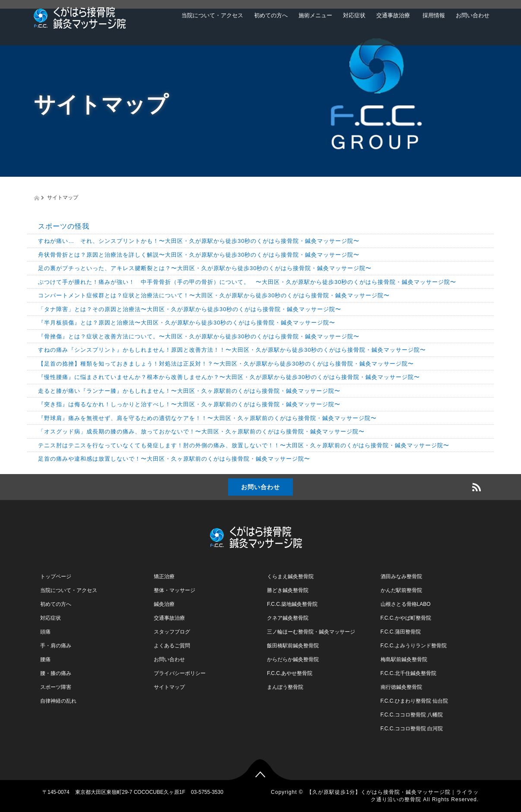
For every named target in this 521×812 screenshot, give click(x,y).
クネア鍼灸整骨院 (288, 618)
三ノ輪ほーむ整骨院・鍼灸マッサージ (311, 632)
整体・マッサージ (175, 590)
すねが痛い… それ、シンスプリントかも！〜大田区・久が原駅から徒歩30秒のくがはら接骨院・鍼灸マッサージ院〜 (199, 241)
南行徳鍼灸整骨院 (401, 687)
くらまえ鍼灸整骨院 (290, 576)
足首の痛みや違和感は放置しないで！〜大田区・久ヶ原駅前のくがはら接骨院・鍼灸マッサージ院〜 (174, 459)
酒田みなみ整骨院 (401, 576)
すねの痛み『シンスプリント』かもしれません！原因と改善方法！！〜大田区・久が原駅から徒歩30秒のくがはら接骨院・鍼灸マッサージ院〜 (232, 350)
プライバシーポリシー (180, 673)
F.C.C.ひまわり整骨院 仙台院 (415, 701)
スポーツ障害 (56, 687)
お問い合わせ (473, 15)
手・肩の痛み (56, 646)
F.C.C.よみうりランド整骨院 (414, 646)
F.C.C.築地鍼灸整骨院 (292, 604)
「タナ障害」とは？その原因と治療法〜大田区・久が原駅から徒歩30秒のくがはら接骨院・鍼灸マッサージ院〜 (190, 309)
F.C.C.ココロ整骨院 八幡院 (412, 715)
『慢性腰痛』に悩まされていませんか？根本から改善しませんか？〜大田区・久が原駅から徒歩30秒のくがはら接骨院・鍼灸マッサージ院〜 (229, 377)
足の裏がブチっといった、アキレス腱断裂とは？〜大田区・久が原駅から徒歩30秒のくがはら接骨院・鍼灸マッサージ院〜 (205, 268)
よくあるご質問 (172, 646)
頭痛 (45, 632)
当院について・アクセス (212, 15)
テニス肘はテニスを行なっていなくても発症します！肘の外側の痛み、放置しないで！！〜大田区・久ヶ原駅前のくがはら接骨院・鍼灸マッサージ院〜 (244, 445)
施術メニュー (315, 15)
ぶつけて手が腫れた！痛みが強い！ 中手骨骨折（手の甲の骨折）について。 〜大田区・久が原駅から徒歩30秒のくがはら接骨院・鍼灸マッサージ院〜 (247, 282)
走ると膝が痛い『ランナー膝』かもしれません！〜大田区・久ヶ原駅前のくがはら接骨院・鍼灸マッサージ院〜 (189, 391)
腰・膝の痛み (56, 673)
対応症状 (354, 15)
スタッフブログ (172, 632)
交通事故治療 (393, 15)
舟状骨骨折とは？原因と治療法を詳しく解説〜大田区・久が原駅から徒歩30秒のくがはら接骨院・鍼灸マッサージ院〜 (199, 255)
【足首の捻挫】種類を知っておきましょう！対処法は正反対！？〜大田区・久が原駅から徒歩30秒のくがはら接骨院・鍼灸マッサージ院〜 (226, 364)
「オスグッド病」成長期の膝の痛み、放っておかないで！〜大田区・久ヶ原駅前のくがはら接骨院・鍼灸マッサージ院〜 (201, 431)
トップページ (56, 576)
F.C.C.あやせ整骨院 (290, 673)
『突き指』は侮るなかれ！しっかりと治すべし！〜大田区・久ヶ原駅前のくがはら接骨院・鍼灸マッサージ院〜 (189, 404)
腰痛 (45, 659)
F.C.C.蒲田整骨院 (401, 632)
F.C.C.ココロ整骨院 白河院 (412, 729)
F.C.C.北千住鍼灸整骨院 (408, 673)
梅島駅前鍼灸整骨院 (404, 659)
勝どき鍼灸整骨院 (288, 590)
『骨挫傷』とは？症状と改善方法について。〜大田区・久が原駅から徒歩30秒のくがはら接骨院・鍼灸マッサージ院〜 (199, 336)
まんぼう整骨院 (285, 687)
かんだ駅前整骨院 (401, 590)
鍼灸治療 (164, 604)
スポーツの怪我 (64, 226)
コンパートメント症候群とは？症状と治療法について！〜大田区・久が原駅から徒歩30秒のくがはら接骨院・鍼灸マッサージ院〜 (214, 295)
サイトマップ (169, 687)
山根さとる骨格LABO (406, 604)
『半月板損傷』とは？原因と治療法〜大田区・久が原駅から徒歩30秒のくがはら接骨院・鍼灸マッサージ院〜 (187, 323)
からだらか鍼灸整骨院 (293, 659)
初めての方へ (271, 15)
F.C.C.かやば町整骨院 (406, 618)
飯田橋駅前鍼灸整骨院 (293, 646)
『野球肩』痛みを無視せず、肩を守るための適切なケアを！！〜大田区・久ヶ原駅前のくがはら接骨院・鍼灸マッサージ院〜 (207, 418)
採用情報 (433, 15)
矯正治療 (164, 576)
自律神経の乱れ (58, 701)
